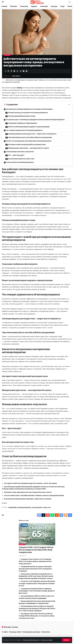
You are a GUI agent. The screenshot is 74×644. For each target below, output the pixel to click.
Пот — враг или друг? (16, 155)
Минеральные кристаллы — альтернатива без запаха (29, 148)
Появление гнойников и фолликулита (23, 123)
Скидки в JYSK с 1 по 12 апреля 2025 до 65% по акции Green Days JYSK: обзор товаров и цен (36, 550)
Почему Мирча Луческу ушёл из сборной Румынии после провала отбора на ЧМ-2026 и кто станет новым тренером (37, 608)
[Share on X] (11, 71)
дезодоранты (37, 507)
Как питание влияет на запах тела (21, 159)
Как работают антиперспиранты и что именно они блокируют (29, 109)
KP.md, (20, 88)
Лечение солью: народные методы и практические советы (28, 492)
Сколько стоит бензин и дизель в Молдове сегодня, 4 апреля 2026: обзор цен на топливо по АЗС (37, 583)
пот (49, 507)
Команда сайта (15, 632)
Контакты (46, 632)
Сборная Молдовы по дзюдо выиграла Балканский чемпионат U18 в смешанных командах (35, 569)
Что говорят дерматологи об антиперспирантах (24, 130)
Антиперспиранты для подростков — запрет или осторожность (32, 134)
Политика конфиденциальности (31, 640)
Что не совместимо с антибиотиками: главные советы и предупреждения (34, 495)
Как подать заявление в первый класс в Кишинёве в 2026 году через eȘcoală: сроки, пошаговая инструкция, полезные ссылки (36, 576)
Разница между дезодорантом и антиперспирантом (28, 113)
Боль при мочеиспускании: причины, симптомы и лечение (28, 499)
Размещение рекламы (31, 632)
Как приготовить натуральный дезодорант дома (27, 145)
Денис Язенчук (16, 76)
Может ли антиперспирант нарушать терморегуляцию (29, 127)
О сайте (5, 632)
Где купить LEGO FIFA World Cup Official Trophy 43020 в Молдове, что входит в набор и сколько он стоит (37, 616)
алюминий (12, 507)
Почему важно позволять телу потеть (20, 152)
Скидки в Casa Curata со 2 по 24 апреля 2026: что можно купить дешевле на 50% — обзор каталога (36, 561)
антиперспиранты (24, 507)
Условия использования (47, 640)
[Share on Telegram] (20, 71)
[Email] (23, 71)
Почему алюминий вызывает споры (22, 116)
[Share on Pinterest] (14, 71)
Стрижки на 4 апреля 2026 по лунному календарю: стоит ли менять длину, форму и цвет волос (37, 591)
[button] (66, 640)
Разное (22, 544)
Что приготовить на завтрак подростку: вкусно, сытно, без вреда (30, 483)
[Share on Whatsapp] (17, 71)
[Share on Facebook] (8, 71)
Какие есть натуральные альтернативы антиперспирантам (29, 141)
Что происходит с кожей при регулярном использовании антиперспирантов (35, 120)
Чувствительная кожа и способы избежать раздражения (30, 137)
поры (45, 507)
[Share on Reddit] (57, 515)
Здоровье (7, 55)
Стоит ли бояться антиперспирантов (20, 162)
